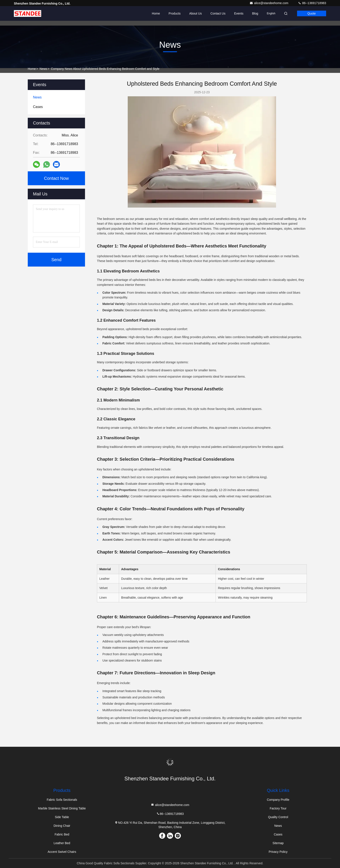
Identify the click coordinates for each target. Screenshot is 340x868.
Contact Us (218, 13)
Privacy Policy (278, 852)
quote (312, 13)
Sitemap (278, 843)
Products (175, 13)
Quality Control (278, 817)
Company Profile (278, 800)
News (43, 69)
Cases (278, 834)
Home (156, 13)
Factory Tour (278, 808)
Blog (255, 13)
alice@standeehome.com (269, 3)
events (239, 13)
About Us (196, 13)
